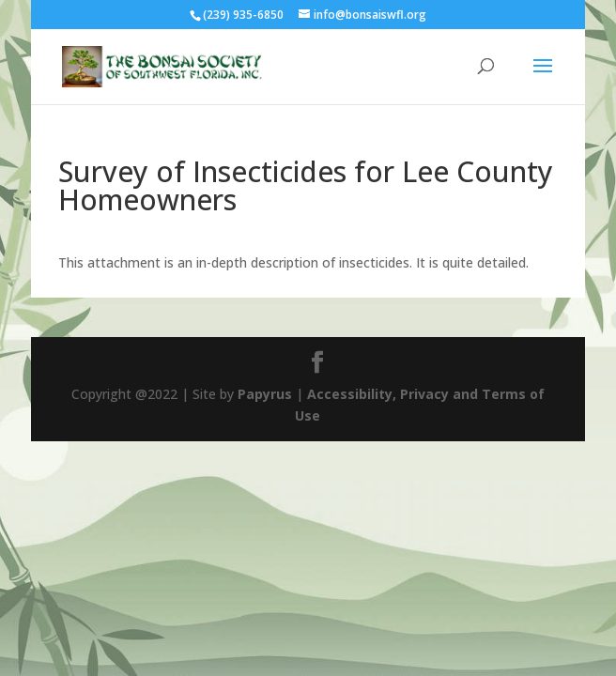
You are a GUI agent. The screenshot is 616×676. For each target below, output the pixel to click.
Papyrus (265, 394)
